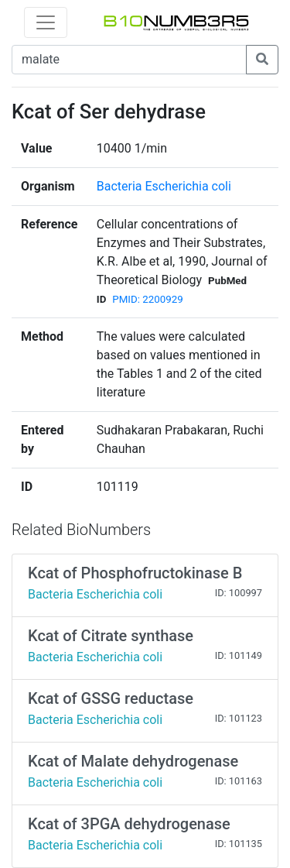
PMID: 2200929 (147, 299)
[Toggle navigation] (46, 22)
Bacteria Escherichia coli (164, 186)
